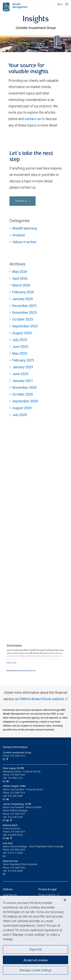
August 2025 (22, 333)
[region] (35, 938)
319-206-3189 (15, 817)
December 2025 (24, 306)
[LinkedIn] (8, 781)
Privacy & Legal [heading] (47, 889)
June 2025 (20, 347)
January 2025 (23, 367)
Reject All (35, 949)
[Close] (65, 900)
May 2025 (20, 353)
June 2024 (20, 374)
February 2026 (23, 292)
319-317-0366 (15, 853)
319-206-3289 (15, 796)
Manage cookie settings (35, 970)
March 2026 (21, 285)
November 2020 (24, 387)
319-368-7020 (18, 868)
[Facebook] (8, 759)
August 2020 (22, 408)
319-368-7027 (18, 814)
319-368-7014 (18, 793)
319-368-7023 (18, 775)
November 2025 (24, 312)
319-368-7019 (18, 832)
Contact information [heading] (15, 747)
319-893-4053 (15, 835)
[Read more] (12, 663)
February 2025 (23, 360)
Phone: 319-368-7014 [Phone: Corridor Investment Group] (14, 756)
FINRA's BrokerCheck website (42, 699)
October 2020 (23, 394)
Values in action (24, 242)
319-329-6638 (15, 871)
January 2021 (23, 381)
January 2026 (23, 299)
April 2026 (20, 278)
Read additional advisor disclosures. (21, 671)
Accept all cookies (36, 960)
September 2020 (25, 401)
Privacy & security (47, 895)
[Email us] (4, 759)
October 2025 (23, 319)
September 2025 (25, 326)
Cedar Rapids (10, 895)
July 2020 (20, 415)
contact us (33, 119)
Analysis (19, 235)
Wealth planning (25, 228)
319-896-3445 (18, 850)
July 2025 (20, 340)
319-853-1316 (15, 778)
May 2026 (20, 272)
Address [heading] (8, 889)
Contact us (22, 201)
